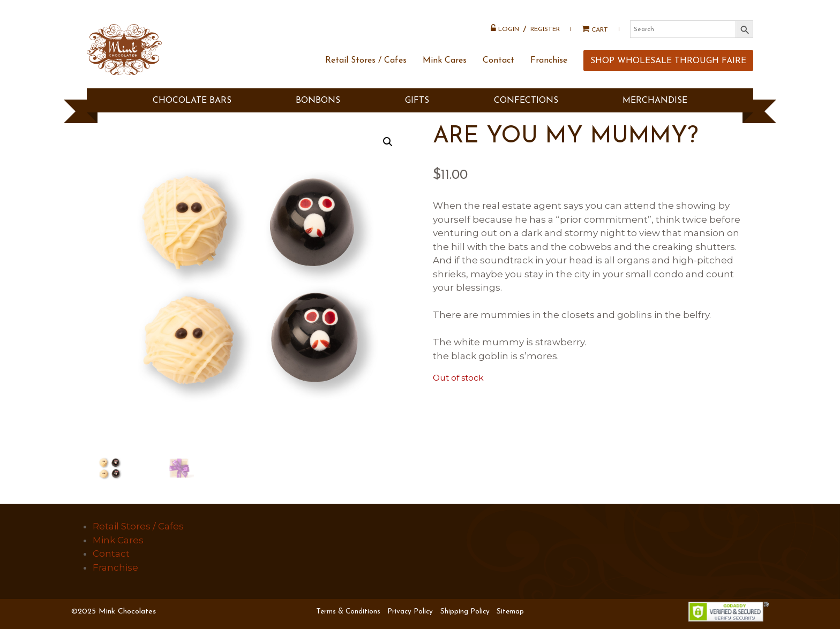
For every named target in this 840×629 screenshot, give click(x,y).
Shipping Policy (465, 612)
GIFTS (417, 101)
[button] (388, 142)
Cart (591, 29)
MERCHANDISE (655, 101)
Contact (498, 60)
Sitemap (510, 612)
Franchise (549, 60)
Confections (526, 101)
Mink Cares (445, 60)
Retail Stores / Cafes (366, 60)
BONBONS (318, 101)
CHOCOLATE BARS (192, 101)
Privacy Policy (410, 612)
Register (545, 29)
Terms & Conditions (348, 612)
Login (505, 28)
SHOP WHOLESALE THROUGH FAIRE (668, 61)
